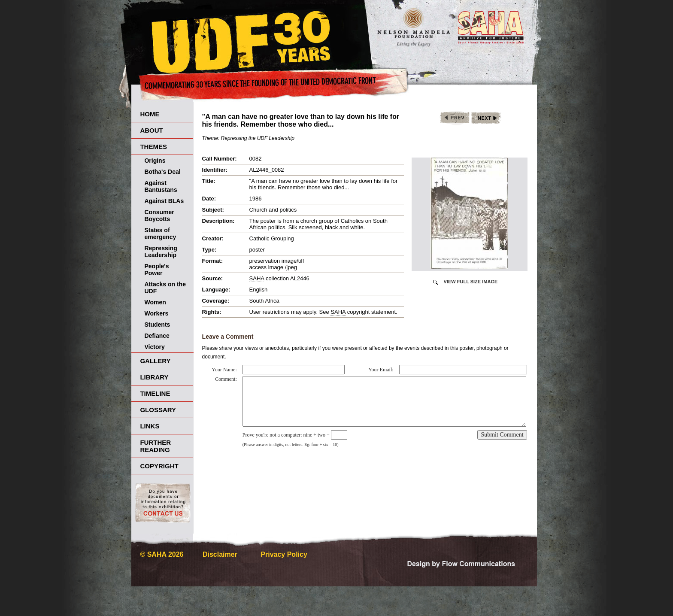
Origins (155, 161)
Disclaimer (220, 554)
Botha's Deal (162, 172)
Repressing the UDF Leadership (258, 138)
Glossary (158, 410)
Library (154, 377)
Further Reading (155, 446)
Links (150, 426)
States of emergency (160, 234)
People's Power (156, 270)
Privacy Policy (284, 554)
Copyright (159, 466)
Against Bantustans (161, 186)
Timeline (155, 393)
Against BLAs (164, 201)
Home (150, 114)
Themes (153, 147)
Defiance (157, 336)
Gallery (155, 361)
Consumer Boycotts (159, 215)
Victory (154, 347)
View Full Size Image (471, 282)
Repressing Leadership (161, 252)
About (151, 130)
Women (155, 302)
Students (157, 325)
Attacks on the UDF (165, 288)
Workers (156, 313)
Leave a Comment (228, 337)
